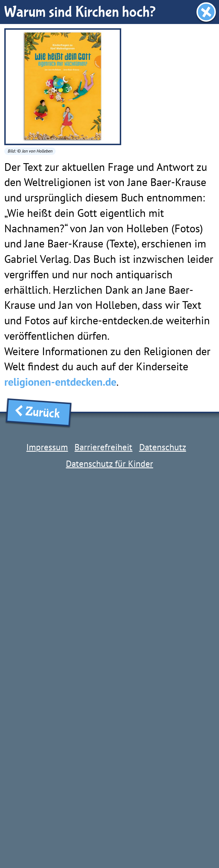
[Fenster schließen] (206, 12)
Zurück (39, 412)
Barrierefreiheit (103, 447)
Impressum (47, 447)
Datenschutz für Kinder (109, 464)
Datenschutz (163, 447)
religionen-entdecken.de (60, 382)
